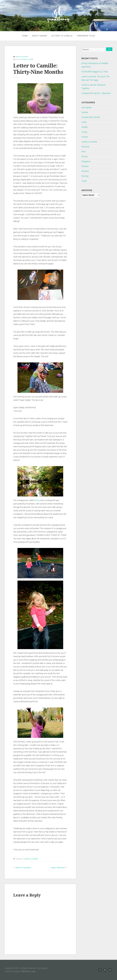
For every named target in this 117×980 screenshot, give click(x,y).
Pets (84, 152)
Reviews (85, 171)
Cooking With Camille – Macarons (96, 93)
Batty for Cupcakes (23, 868)
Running (85, 176)
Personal (85, 147)
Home (25, 36)
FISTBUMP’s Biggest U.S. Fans (95, 72)
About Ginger (39, 36)
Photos (85, 157)
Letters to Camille (62, 36)
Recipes (85, 166)
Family (84, 132)
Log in (33, 971)
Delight (85, 127)
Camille (85, 112)
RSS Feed (25, 971)
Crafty (84, 122)
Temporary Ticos (86, 36)
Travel (84, 181)
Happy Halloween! (58, 868)
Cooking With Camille (91, 117)
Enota (37, 500)
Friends (85, 137)
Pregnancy (86, 161)
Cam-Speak (86, 108)
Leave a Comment (22, 57)
